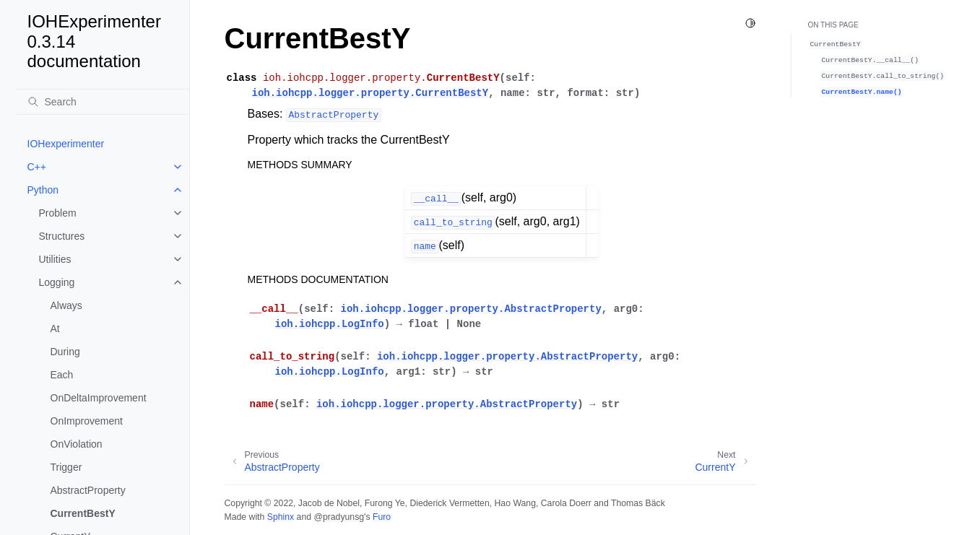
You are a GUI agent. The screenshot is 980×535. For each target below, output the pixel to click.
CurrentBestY (83, 513)
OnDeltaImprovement (99, 398)
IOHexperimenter (66, 144)
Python (43, 190)
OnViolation (77, 444)
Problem (58, 213)
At (55, 329)
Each (62, 375)
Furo (382, 517)
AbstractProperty (88, 490)
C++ (37, 167)
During (65, 352)
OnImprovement (87, 421)
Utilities (55, 259)
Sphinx (281, 517)
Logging (57, 282)
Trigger (66, 467)
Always (66, 305)
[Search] (103, 102)
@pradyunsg (339, 517)
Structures (62, 236)
